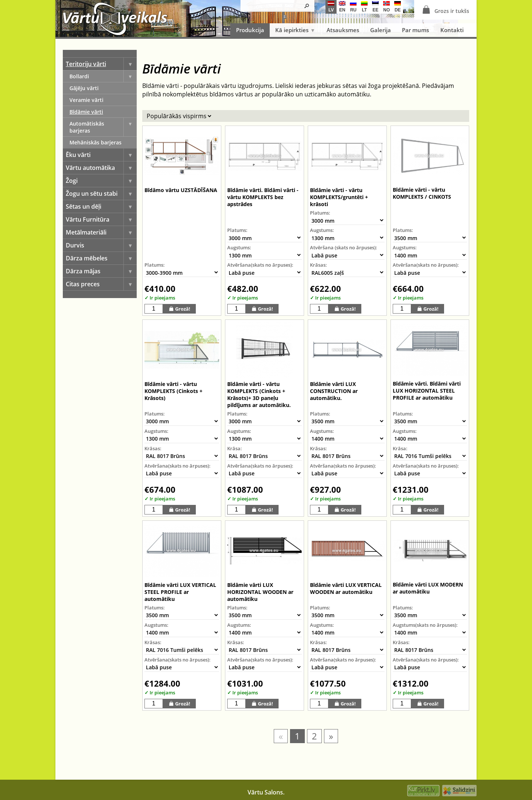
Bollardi (103, 76)
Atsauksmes (343, 30)
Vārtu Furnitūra (101, 219)
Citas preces (101, 284)
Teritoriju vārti (101, 64)
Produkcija (250, 30)
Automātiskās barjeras (103, 127)
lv (331, 7)
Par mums (415, 30)
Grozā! (179, 309)
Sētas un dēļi (101, 206)
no (386, 7)
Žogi (101, 181)
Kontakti (452, 30)
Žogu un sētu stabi (101, 194)
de (398, 7)
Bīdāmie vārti (86, 112)
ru (353, 7)
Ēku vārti (101, 155)
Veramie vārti (86, 100)
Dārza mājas (101, 271)
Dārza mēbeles (101, 258)
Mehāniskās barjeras (96, 142)
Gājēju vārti (84, 88)
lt (364, 7)
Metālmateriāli (101, 232)
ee (375, 7)
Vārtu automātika (101, 168)
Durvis (101, 245)
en (342, 7)
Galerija (381, 30)
